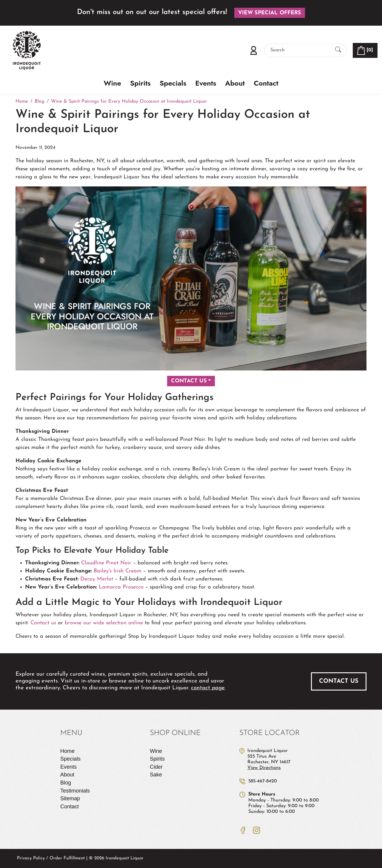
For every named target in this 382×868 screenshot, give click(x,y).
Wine (113, 83)
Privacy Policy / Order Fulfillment (51, 858)
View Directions (264, 768)
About (235, 83)
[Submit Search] (338, 50)
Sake (156, 775)
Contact (266, 83)
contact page (208, 688)
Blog (66, 783)
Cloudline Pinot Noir (107, 563)
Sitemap (70, 799)
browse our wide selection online (104, 623)
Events (206, 83)
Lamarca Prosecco (121, 587)
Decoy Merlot (97, 579)
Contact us (43, 623)
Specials (173, 83)
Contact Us (189, 381)
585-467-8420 (263, 781)
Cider (156, 767)
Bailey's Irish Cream (118, 571)
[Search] (300, 50)
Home (67, 751)
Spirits (140, 83)
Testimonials (75, 791)
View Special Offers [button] (270, 13)
